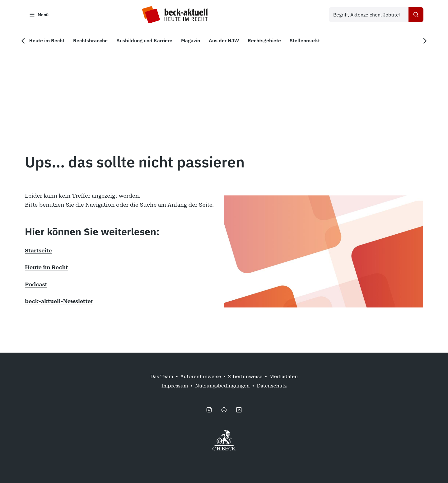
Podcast (36, 284)
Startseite (38, 250)
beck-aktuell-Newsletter (59, 301)
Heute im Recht (46, 267)
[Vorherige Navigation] (24, 41)
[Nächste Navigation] (424, 41)
